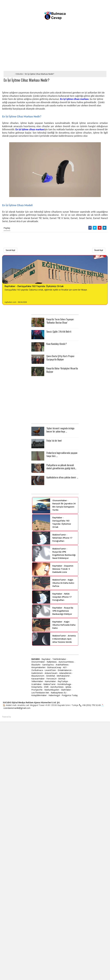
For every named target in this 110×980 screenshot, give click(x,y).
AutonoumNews (66, 662)
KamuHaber (50, 682)
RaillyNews (52, 662)
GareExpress (48, 665)
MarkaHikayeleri (52, 690)
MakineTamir (49, 684)
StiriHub (62, 679)
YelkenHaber (37, 682)
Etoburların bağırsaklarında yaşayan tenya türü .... (62, 455)
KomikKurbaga (64, 684)
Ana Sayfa (10, 74)
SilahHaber (66, 690)
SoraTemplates (17, 717)
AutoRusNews (57, 687)
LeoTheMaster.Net (40, 693)
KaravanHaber (38, 679)
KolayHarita (37, 687)
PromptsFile (37, 690)
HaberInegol (54, 696)
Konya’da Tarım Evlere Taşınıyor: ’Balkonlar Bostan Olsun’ (60, 321)
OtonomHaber (38, 662)
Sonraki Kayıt (10, 250)
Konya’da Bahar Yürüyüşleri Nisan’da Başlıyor (62, 370)
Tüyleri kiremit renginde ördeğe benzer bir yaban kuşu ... (60, 430)
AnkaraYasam (51, 673)
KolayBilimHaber (39, 696)
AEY (65, 668)
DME (46, 687)
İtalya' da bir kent (54, 441)
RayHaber (46, 659)
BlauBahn (36, 665)
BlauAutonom (38, 676)
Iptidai (68, 687)
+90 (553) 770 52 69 (91, 705)
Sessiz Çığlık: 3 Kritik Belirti (59, 332)
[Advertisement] (55, 50)
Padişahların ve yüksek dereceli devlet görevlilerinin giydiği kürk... (61, 467)
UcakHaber (36, 684)
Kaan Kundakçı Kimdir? (57, 344)
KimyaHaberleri (38, 668)
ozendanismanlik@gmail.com (17, 708)
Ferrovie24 (51, 679)
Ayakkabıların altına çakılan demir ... (62, 478)
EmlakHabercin (65, 670)
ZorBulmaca (37, 670)
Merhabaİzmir (63, 676)
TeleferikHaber (59, 659)
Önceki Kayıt (99, 250)
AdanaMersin (65, 673)
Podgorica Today (70, 696)
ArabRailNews (62, 665)
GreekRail (50, 676)
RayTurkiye (63, 682)
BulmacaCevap (54, 668)
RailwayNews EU (59, 693)
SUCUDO (36, 659)
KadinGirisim (37, 673)
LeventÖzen (50, 670)
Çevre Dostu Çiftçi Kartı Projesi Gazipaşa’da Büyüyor (60, 358)
